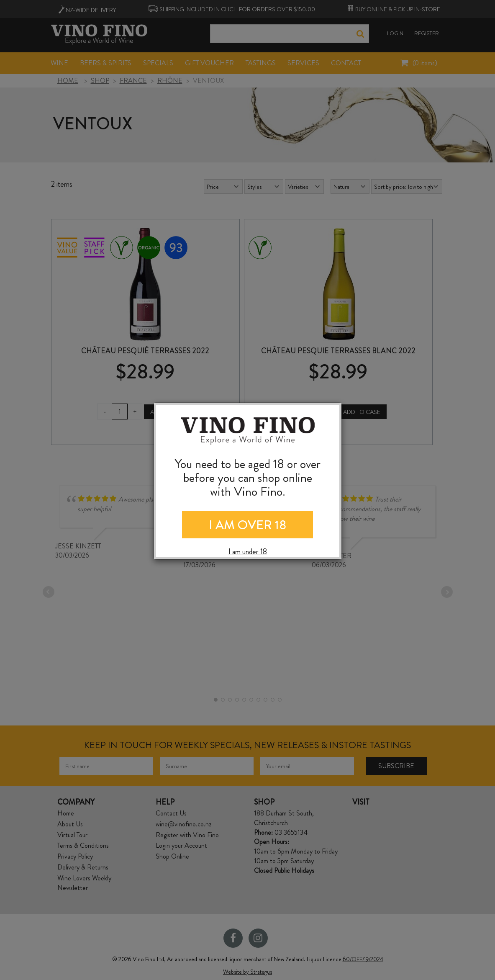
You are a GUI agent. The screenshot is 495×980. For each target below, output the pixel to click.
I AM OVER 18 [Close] (247, 525)
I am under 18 (248, 552)
